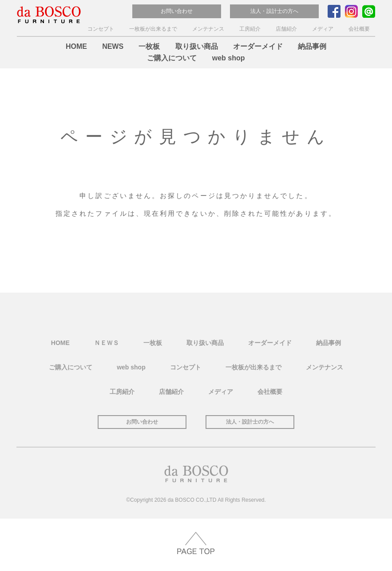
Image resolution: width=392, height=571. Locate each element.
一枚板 (149, 46)
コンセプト (101, 29)
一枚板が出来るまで (153, 29)
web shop (229, 58)
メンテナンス (208, 29)
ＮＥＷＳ (107, 342)
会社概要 (359, 29)
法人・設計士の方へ (274, 11)
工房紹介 (250, 29)
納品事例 (312, 46)
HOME (76, 46)
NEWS (113, 46)
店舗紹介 (286, 29)
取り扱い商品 (197, 46)
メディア (323, 29)
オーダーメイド (258, 46)
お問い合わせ (177, 11)
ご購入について (172, 58)
